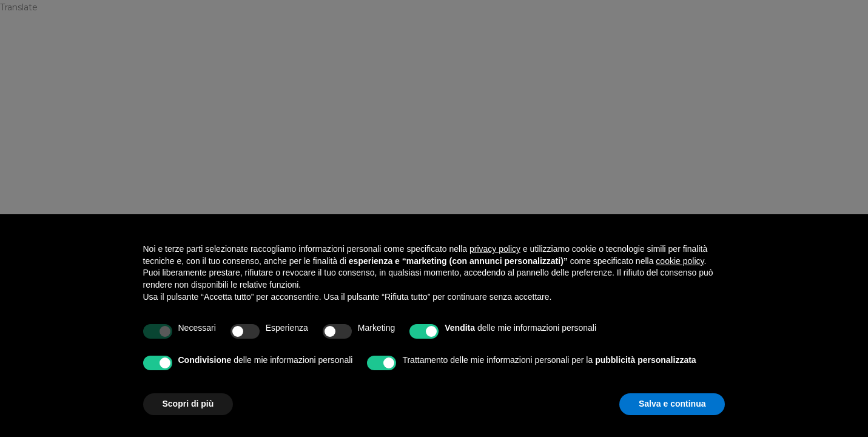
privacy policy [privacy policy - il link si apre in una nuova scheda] (495, 249)
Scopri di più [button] (188, 404)
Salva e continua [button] (672, 404)
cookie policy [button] (680, 261)
